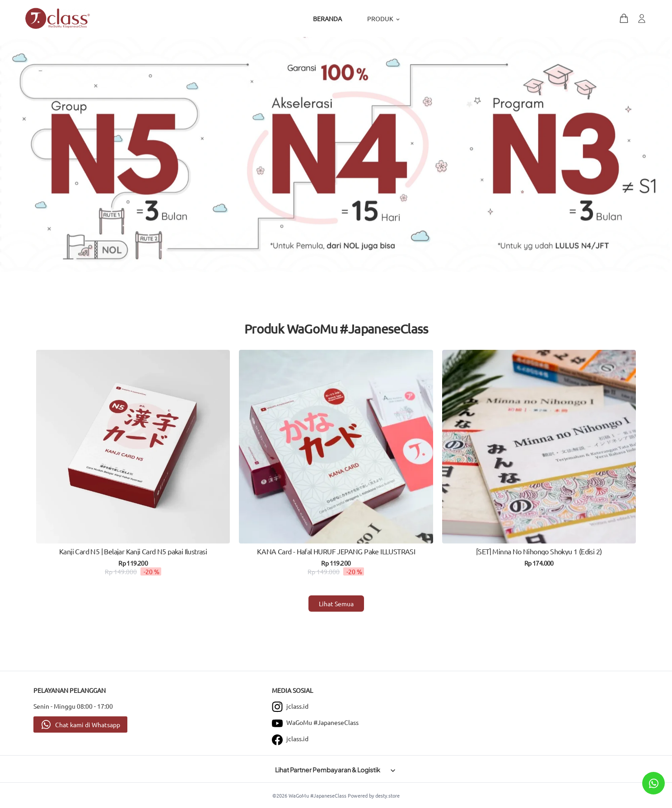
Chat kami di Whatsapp (88, 724)
